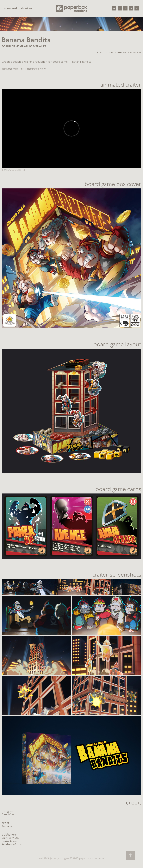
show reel (11, 8)
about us (26, 8)
